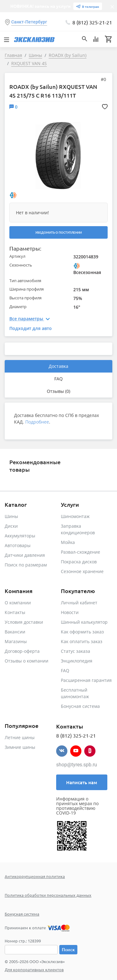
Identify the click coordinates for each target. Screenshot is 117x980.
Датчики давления (25, 555)
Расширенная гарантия (86, 680)
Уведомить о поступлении (58, 232)
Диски (11, 526)
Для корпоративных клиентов (34, 970)
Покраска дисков (79, 562)
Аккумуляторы (20, 536)
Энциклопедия (77, 661)
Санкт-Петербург (29, 22)
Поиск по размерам (26, 565)
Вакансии (15, 632)
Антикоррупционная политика (35, 876)
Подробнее (37, 422)
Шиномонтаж (75, 516)
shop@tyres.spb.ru (77, 765)
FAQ (58, 379)
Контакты (15, 612)
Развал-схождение (80, 552)
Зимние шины (20, 747)
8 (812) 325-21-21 (92, 22)
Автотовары (18, 545)
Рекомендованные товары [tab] (35, 466)
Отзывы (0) (58, 391)
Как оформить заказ (82, 632)
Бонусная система (80, 706)
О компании (18, 603)
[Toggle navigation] (6, 39)
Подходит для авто (31, 328)
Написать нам (82, 782)
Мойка (68, 542)
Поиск (68, 950)
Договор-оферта (22, 651)
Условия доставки (24, 622)
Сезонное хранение (82, 571)
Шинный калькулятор (84, 622)
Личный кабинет (79, 603)
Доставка (58, 366)
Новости (70, 612)
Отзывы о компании (27, 661)
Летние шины (20, 737)
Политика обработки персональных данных (48, 895)
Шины (11, 516)
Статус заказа (76, 651)
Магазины (16, 641)
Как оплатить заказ (82, 641)
